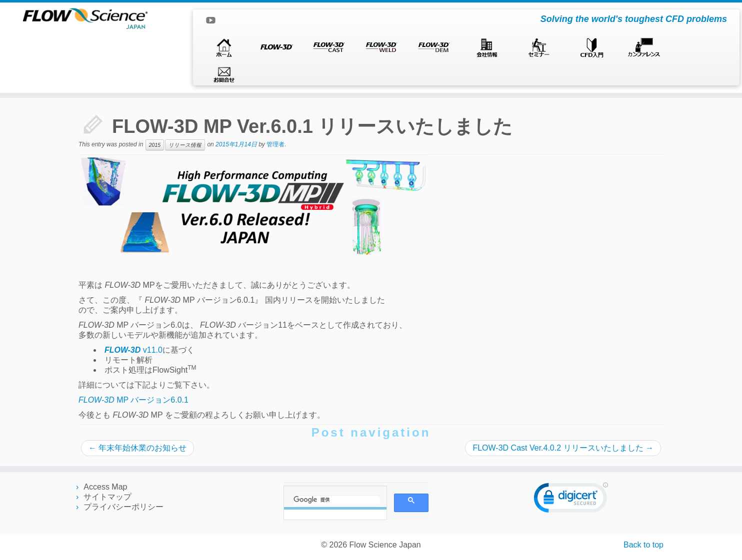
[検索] (337, 500)
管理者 (275, 144)
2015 (155, 145)
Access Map (105, 487)
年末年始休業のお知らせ (137, 448)
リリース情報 (185, 145)
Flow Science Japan (385, 545)
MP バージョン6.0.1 (133, 400)
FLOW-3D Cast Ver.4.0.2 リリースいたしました (563, 448)
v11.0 (133, 350)
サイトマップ (107, 497)
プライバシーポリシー (123, 507)
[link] (571, 500)
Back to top (643, 545)
